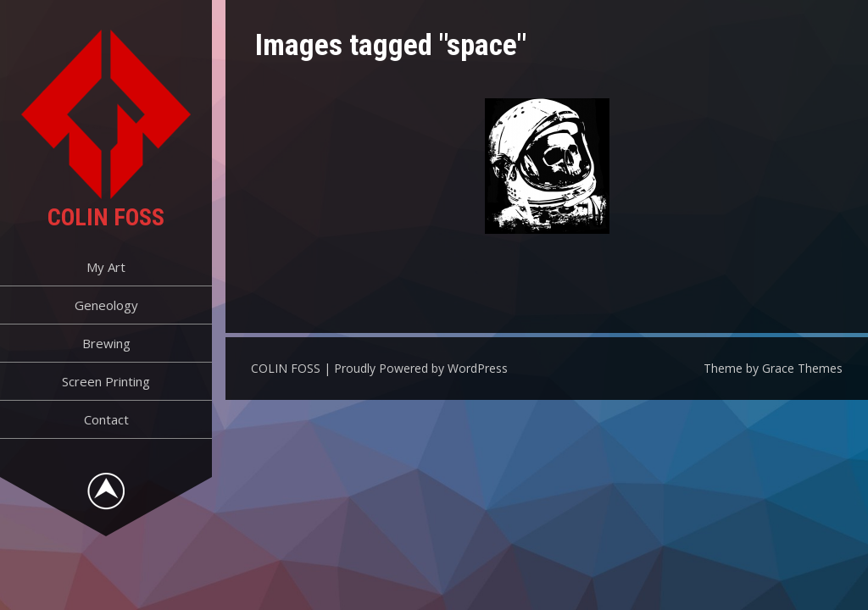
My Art (106, 267)
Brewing (106, 343)
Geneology (106, 305)
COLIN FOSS (106, 217)
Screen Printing (106, 381)
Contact (106, 419)
